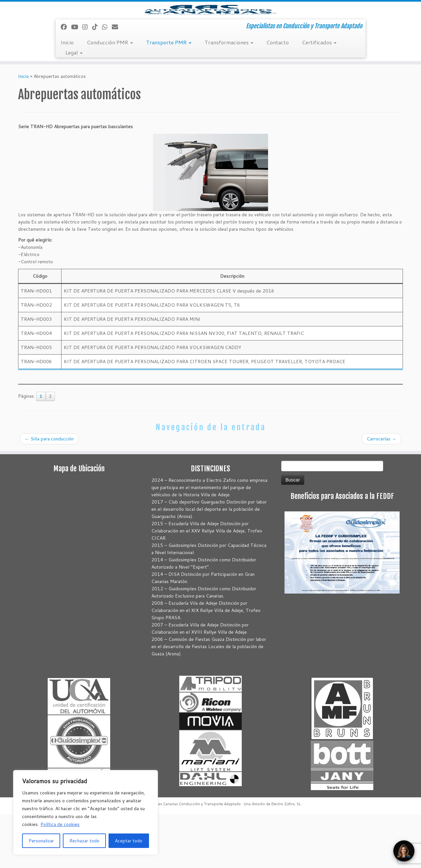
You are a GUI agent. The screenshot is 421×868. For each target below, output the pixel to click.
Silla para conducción (49, 492)
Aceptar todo (129, 841)
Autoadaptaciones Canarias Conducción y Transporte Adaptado (186, 857)
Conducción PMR (110, 96)
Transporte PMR (169, 96)
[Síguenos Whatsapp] (107, 80)
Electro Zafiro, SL (286, 857)
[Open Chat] (404, 851)
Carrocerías (382, 492)
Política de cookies (60, 824)
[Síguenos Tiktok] (97, 80)
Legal (74, 106)
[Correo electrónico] (117, 80)
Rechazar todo (84, 841)
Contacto (278, 96)
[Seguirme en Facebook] (66, 80)
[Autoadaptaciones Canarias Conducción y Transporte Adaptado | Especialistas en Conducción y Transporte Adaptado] (210, 36)
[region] (86, 812)
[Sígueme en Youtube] (77, 80)
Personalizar (41, 841)
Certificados (319, 96)
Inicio (67, 96)
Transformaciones (229, 96)
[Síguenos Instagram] (87, 80)
